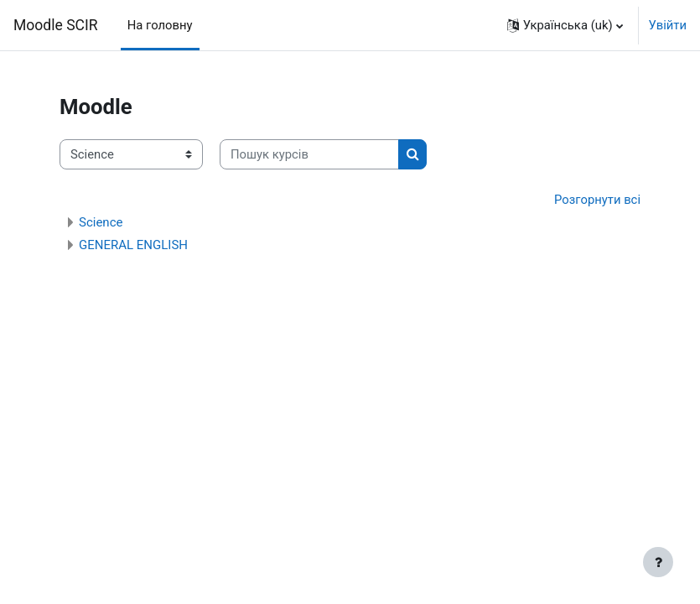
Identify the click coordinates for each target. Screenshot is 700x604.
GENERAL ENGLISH (133, 245)
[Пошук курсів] (309, 154)
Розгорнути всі (597, 200)
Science (101, 222)
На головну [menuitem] (160, 25)
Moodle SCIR (56, 25)
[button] (565, 25)
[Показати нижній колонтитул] (658, 562)
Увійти (668, 25)
